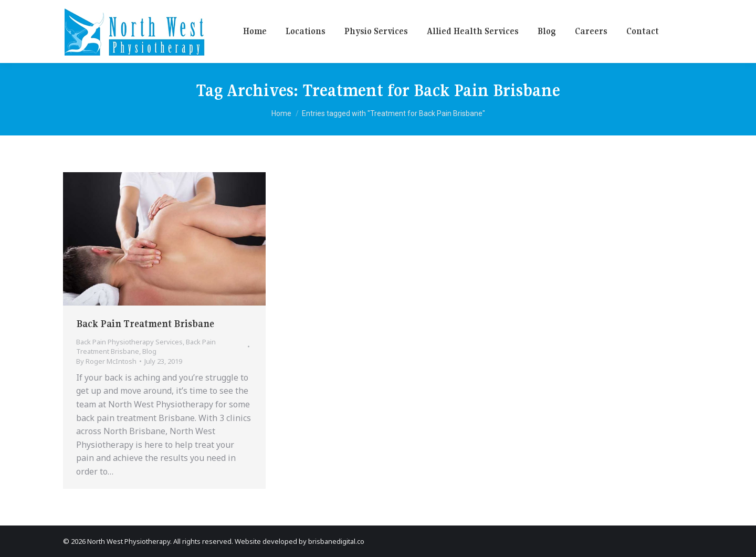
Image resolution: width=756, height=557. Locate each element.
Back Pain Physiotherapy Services (129, 342)
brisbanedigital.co (336, 541)
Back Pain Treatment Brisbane (145, 324)
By (106, 361)
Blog (149, 351)
